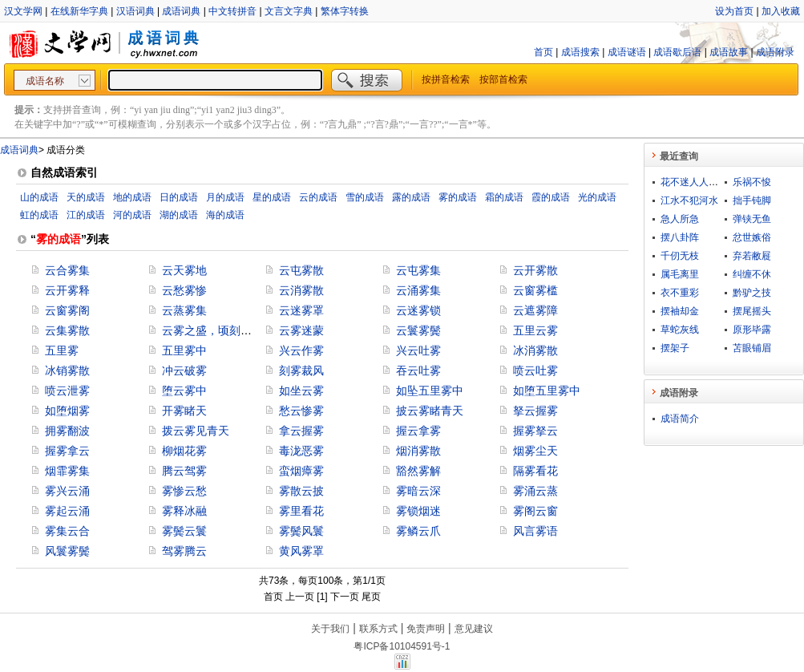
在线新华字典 (79, 11)
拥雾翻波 (67, 431)
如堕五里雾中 (547, 391)
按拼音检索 (446, 79)
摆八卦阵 (680, 237)
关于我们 (330, 629)
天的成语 (86, 197)
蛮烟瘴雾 (301, 471)
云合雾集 (67, 270)
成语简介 (680, 419)
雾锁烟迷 (418, 511)
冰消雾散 (535, 350)
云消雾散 (301, 290)
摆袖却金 (680, 311)
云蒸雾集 (184, 310)
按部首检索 (503, 79)
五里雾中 (184, 350)
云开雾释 (67, 290)
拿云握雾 (301, 431)
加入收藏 (781, 11)
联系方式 (378, 629)
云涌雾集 (418, 290)
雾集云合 (67, 531)
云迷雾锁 (418, 310)
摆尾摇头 (752, 311)
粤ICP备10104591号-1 (402, 646)
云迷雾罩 (301, 310)
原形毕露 (752, 330)
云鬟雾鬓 (418, 330)
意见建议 (474, 629)
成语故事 (729, 52)
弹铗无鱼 (752, 219)
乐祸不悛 (752, 182)
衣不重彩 (680, 293)
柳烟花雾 (184, 451)
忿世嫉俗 (752, 237)
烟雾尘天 (535, 451)
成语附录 (775, 52)
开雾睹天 (184, 411)
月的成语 (225, 197)
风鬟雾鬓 (67, 551)
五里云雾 (535, 330)
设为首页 (734, 11)
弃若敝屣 (752, 256)
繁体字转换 (345, 11)
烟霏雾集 (67, 471)
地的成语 (132, 197)
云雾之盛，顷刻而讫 (212, 330)
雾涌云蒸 (535, 491)
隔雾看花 (535, 471)
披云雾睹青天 (430, 411)
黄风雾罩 (301, 551)
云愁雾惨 (184, 290)
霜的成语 (504, 197)
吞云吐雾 (418, 370)
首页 (543, 52)
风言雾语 (535, 531)
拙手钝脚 (752, 200)
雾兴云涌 (67, 491)
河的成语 (132, 215)
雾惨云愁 (184, 491)
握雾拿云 (67, 451)
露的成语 (411, 197)
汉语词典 (135, 11)
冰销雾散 (67, 370)
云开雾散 (535, 270)
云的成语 (318, 197)
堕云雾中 (184, 391)
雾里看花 (301, 511)
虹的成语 (39, 215)
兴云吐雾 (418, 350)
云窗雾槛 (535, 290)
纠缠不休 (752, 274)
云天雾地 (184, 270)
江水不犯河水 (689, 200)
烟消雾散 (418, 451)
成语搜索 (580, 52)
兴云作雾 (301, 350)
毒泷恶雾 (301, 451)
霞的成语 (551, 197)
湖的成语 (179, 215)
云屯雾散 (301, 270)
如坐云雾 (301, 391)
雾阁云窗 (535, 511)
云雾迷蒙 (301, 330)
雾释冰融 (184, 511)
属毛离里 (680, 274)
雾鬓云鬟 (184, 531)
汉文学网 (23, 11)
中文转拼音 (232, 11)
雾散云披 (301, 491)
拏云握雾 (535, 411)
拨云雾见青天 (196, 431)
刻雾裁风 (301, 370)
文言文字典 (289, 11)
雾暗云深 (418, 491)
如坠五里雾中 (430, 391)
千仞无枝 (680, 256)
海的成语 (225, 215)
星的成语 (272, 197)
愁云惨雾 (301, 411)
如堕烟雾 (67, 411)
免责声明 (426, 629)
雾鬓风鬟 (301, 531)
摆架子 (675, 348)
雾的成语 (458, 197)
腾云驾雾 (184, 471)
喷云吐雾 (535, 370)
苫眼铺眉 (752, 348)
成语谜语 (627, 52)
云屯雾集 (418, 270)
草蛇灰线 (680, 330)
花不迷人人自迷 (694, 182)
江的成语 (86, 215)
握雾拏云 (535, 431)
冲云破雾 (184, 370)
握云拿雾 (418, 431)
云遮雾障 (535, 310)
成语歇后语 (677, 52)
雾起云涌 (67, 511)
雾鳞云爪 (418, 531)
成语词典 (181, 11)
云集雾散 (67, 330)
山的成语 (39, 197)
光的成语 (597, 197)
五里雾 (62, 350)
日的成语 (179, 197)
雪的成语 (365, 197)
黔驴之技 (752, 293)
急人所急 (680, 219)
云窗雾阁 (67, 310)
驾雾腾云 (184, 551)
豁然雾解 (418, 471)
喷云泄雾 (67, 391)
